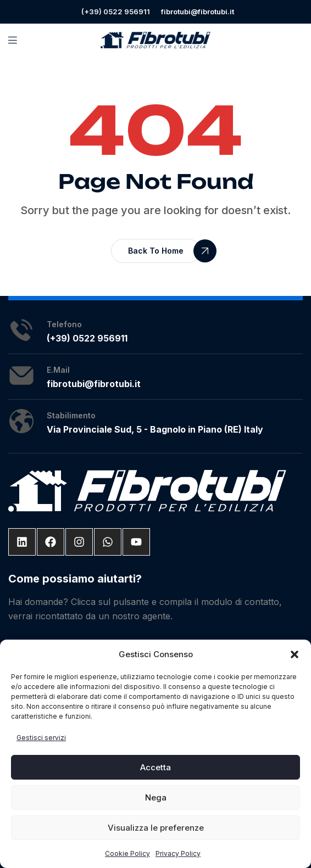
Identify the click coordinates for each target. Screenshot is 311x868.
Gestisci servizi (41, 738)
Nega (156, 797)
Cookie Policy (127, 853)
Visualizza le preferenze (156, 828)
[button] (295, 654)
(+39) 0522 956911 (116, 12)
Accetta (155, 767)
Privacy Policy (178, 853)
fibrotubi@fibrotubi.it (198, 12)
